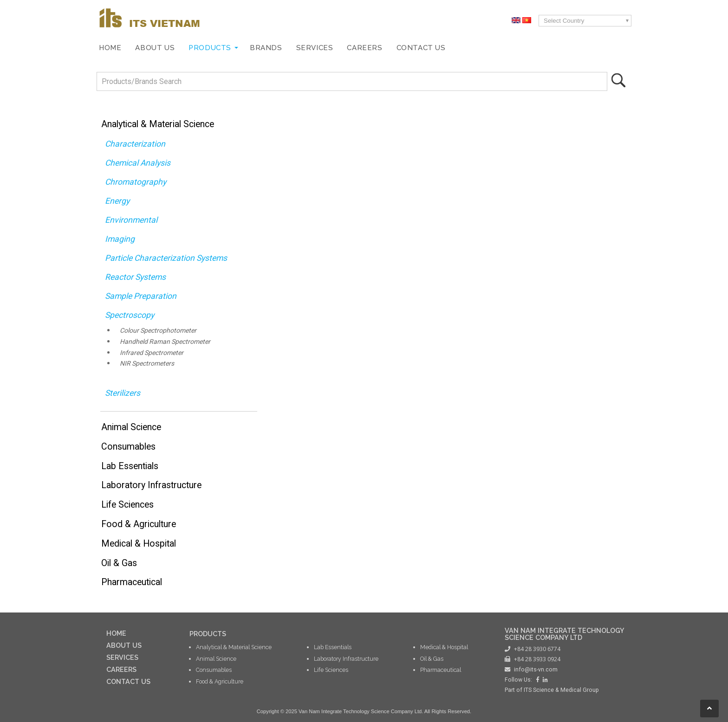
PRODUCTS (208, 634)
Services (315, 48)
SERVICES (122, 657)
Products (210, 48)
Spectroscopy (130, 315)
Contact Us (421, 48)
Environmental (131, 220)
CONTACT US (128, 681)
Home (110, 48)
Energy (117, 201)
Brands (266, 48)
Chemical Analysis (138, 163)
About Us (155, 48)
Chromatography (136, 182)
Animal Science (131, 427)
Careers (364, 48)
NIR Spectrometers (147, 363)
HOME (116, 633)
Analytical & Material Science (158, 124)
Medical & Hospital (139, 544)
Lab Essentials (130, 466)
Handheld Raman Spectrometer (165, 342)
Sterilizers (123, 393)
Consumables (128, 447)
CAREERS (121, 669)
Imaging (120, 239)
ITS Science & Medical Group (561, 690)
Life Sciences (127, 505)
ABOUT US (124, 645)
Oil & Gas (119, 563)
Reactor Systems (135, 277)
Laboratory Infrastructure (151, 485)
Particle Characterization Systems (166, 258)
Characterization (135, 144)
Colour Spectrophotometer (158, 330)
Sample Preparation (141, 296)
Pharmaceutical (132, 582)
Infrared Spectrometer (152, 353)
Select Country (564, 21)
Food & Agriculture (139, 524)
